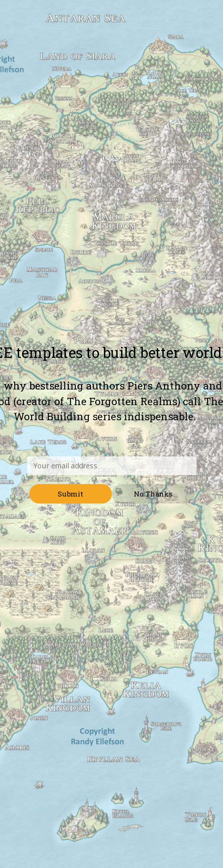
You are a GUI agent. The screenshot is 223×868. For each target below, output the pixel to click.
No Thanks (153, 493)
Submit (71, 493)
